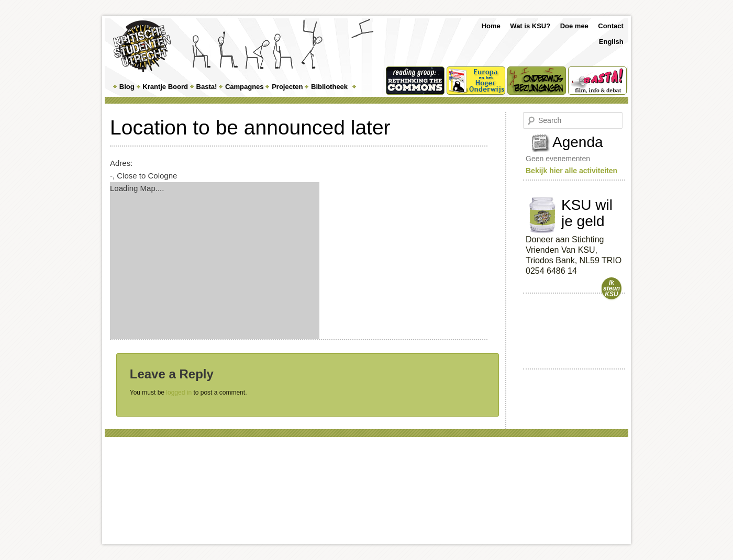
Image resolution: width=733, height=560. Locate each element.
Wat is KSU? (530, 26)
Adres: (121, 163)
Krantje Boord (165, 87)
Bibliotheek (329, 87)
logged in (179, 393)
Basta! (207, 87)
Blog (127, 87)
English (611, 42)
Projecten (287, 87)
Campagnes (245, 87)
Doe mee (574, 26)
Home (491, 26)
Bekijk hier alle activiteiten (571, 171)
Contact (610, 26)
